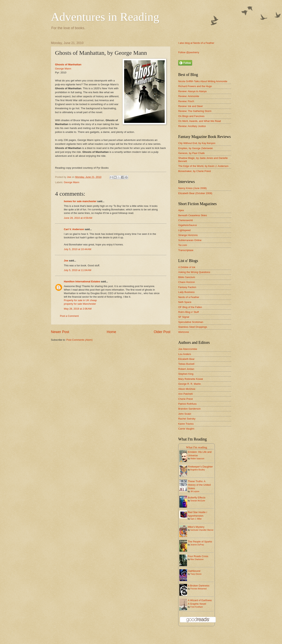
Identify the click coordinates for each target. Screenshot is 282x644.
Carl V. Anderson (74, 229)
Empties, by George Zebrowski (195, 148)
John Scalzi (185, 414)
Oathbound (194, 571)
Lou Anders (185, 354)
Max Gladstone (197, 559)
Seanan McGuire (198, 501)
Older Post (162, 332)
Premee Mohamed (198, 589)
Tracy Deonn (196, 574)
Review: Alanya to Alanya (192, 91)
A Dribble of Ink (187, 267)
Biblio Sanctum (187, 277)
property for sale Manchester (80, 304)
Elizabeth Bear (186, 359)
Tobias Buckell (186, 364)
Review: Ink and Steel (190, 106)
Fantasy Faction (187, 287)
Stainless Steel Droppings (193, 327)
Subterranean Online (190, 240)
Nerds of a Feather (189, 297)
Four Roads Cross (198, 556)
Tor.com (183, 245)
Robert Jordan (186, 369)
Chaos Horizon (187, 282)
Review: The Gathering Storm (195, 111)
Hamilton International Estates (82, 281)
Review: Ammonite (189, 96)
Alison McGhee (187, 389)
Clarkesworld (185, 220)
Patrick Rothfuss (187, 404)
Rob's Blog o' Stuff (188, 312)
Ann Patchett (185, 394)
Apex (181, 210)
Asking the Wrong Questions (194, 272)
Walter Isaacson (197, 459)
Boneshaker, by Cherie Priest (195, 171)
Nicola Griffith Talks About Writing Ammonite (203, 81)
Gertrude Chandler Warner (202, 530)
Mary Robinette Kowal (191, 379)
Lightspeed (184, 230)
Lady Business (186, 292)
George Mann (63, 69)
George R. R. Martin (189, 384)
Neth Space (185, 302)
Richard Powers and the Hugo (195, 86)
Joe (66, 261)
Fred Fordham (197, 607)
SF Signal (184, 317)
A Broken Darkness (199, 586)
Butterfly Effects (197, 498)
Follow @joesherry (189, 52)
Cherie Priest (185, 399)
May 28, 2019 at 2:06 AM (78, 309)
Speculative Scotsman (191, 322)
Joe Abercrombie (188, 349)
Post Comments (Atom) (80, 340)
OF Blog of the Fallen (190, 307)
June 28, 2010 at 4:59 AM (78, 218)
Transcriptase (186, 250)
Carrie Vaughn (186, 429)
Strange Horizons (188, 235)
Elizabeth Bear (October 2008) (195, 193)
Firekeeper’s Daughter (200, 467)
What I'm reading (197, 447)
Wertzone (184, 332)
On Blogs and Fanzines (191, 116)
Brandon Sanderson (189, 409)
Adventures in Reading (105, 17)
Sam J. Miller (196, 519)
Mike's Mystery (196, 527)
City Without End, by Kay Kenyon (197, 143)
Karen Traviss (186, 424)
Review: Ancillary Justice (192, 126)
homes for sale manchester (80, 201)
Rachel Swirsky (187, 419)
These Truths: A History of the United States (199, 485)
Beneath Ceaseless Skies (193, 215)
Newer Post (60, 332)
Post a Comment (69, 316)
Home (111, 332)
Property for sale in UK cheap (80, 300)
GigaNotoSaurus (188, 225)
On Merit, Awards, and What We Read (200, 121)
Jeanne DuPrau (197, 545)
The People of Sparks (200, 542)
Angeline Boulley (198, 470)
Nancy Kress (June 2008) (192, 188)
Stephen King (186, 374)
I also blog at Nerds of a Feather (196, 43)
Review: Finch (186, 101)
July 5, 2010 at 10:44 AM (78, 249)
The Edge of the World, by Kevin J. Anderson (203, 166)
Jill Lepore (195, 491)
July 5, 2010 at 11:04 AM (78, 270)
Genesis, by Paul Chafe (191, 153)
